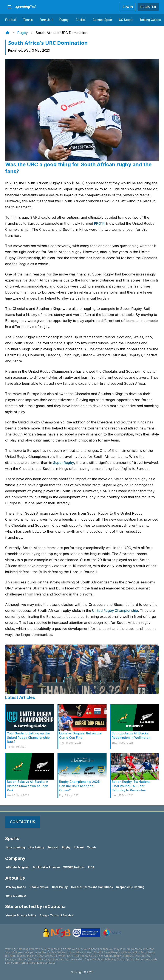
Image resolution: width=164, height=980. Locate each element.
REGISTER (148, 7)
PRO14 (99, 223)
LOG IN (128, 7)
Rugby (22, 33)
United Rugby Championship (115, 611)
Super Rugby (64, 463)
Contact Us (22, 822)
